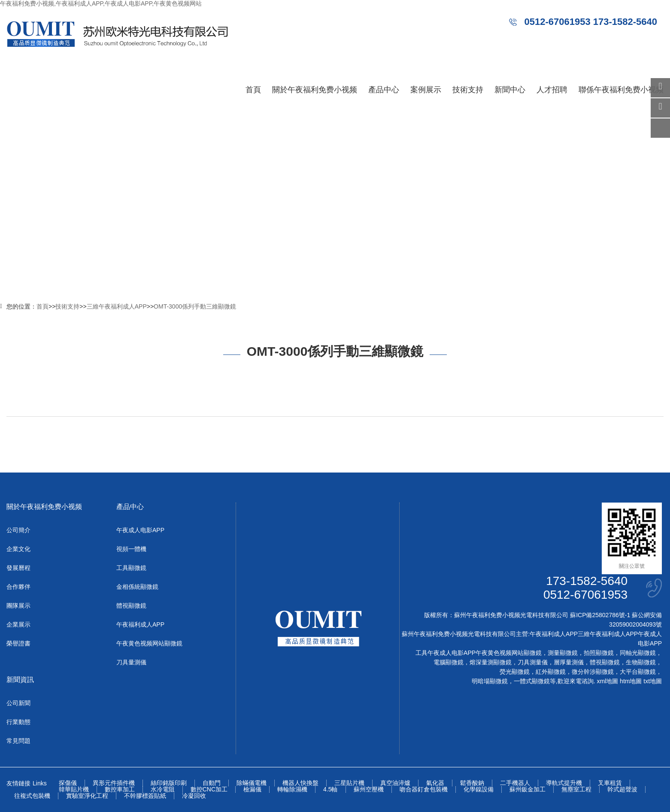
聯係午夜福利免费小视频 (621, 90)
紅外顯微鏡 (551, 672)
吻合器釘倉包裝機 (424, 789)
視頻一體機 (131, 549)
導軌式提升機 (564, 783)
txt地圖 (653, 681)
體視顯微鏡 (131, 606)
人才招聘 (552, 90)
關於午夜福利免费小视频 (315, 90)
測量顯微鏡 (563, 653)
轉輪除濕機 (292, 789)
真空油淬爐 (395, 783)
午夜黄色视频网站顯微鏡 (149, 643)
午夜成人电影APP (140, 530)
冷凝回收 (194, 796)
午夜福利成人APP (140, 624)
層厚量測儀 (569, 662)
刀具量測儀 (131, 662)
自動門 (212, 783)
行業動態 (18, 722)
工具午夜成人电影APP (446, 653)
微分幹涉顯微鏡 (593, 672)
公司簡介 (18, 530)
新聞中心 (510, 90)
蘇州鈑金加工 (528, 789)
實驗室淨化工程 (87, 796)
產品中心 (384, 90)
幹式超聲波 (622, 789)
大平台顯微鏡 (638, 672)
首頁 (253, 90)
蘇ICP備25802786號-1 (600, 615)
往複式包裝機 (32, 796)
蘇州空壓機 (369, 789)
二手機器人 (515, 783)
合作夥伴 (18, 587)
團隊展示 (18, 606)
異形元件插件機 (114, 783)
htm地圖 (631, 681)
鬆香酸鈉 (472, 783)
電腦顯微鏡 (449, 662)
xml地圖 (607, 681)
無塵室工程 (576, 789)
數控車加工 (120, 789)
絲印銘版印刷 (169, 783)
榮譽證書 (18, 643)
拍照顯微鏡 (599, 653)
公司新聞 (18, 703)
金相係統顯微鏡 (137, 587)
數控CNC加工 (209, 789)
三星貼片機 (349, 783)
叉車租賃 (610, 783)
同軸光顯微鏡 (638, 653)
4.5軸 (330, 789)
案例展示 (426, 90)
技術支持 (468, 90)
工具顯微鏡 (131, 568)
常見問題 (18, 741)
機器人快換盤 (300, 783)
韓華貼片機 (74, 789)
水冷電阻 (163, 789)
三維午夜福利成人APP (117, 306)
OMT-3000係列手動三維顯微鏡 (195, 306)
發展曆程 (18, 568)
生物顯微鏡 (641, 662)
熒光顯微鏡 (515, 672)
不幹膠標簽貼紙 (145, 796)
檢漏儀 (252, 789)
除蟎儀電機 (252, 783)
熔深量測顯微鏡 (491, 662)
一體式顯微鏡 (532, 681)
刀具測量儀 (533, 662)
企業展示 (18, 624)
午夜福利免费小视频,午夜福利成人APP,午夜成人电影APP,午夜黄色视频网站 (101, 3)
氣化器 (435, 783)
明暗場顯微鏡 (490, 681)
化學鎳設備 (479, 789)
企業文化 (18, 549)
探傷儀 (68, 783)
